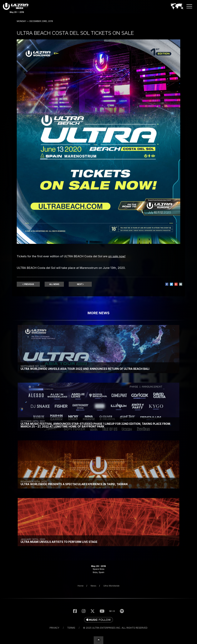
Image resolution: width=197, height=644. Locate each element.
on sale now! (117, 256)
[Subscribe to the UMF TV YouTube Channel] (102, 611)
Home (81, 586)
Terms (71, 628)
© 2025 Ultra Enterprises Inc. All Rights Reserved (115, 628)
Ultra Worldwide (111, 586)
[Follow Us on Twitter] (93, 611)
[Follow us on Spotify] (122, 611)
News (93, 586)
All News (54, 284)
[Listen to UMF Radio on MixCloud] (112, 611)
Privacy (55, 628)
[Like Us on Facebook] (75, 611)
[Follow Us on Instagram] (84, 611)
